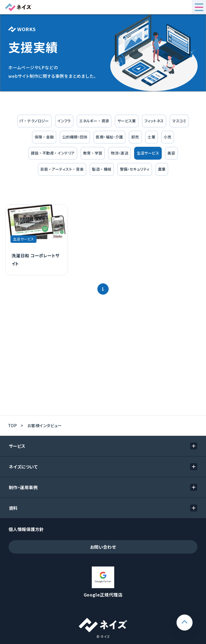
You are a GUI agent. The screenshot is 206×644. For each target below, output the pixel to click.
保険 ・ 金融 (44, 137)
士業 (151, 137)
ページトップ (192, 618)
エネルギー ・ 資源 (94, 121)
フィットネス (154, 121)
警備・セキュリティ (135, 169)
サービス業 (127, 121)
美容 (171, 153)
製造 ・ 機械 (102, 169)
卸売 (135, 137)
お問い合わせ (103, 547)
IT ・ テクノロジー (34, 121)
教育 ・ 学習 (93, 153)
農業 (162, 169)
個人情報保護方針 (26, 529)
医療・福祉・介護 (109, 137)
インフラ (64, 121)
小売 (168, 137)
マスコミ (179, 121)
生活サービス (148, 153)
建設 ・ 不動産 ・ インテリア (53, 153)
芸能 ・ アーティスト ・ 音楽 (62, 169)
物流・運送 (119, 153)
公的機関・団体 (75, 137)
